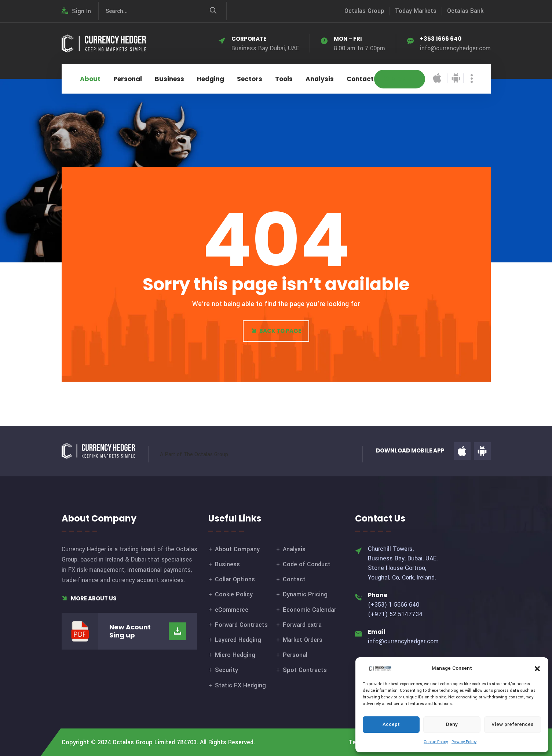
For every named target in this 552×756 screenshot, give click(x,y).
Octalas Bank (465, 11)
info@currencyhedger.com (455, 48)
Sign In (76, 11)
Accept (391, 724)
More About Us (89, 598)
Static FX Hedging (240, 685)
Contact (360, 79)
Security (226, 670)
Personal (128, 79)
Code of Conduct (307, 564)
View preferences (512, 724)
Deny (452, 724)
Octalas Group (364, 11)
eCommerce (232, 610)
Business (169, 79)
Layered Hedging (238, 640)
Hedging (211, 79)
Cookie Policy (436, 742)
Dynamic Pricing (305, 594)
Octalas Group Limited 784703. (155, 742)
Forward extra (302, 625)
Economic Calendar (310, 610)
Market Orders (303, 640)
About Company (237, 549)
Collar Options (235, 579)
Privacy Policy (464, 742)
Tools (284, 79)
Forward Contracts (241, 625)
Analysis (320, 79)
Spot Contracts (305, 670)
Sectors (250, 79)
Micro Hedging (235, 655)
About (90, 79)
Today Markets (416, 11)
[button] (537, 668)
